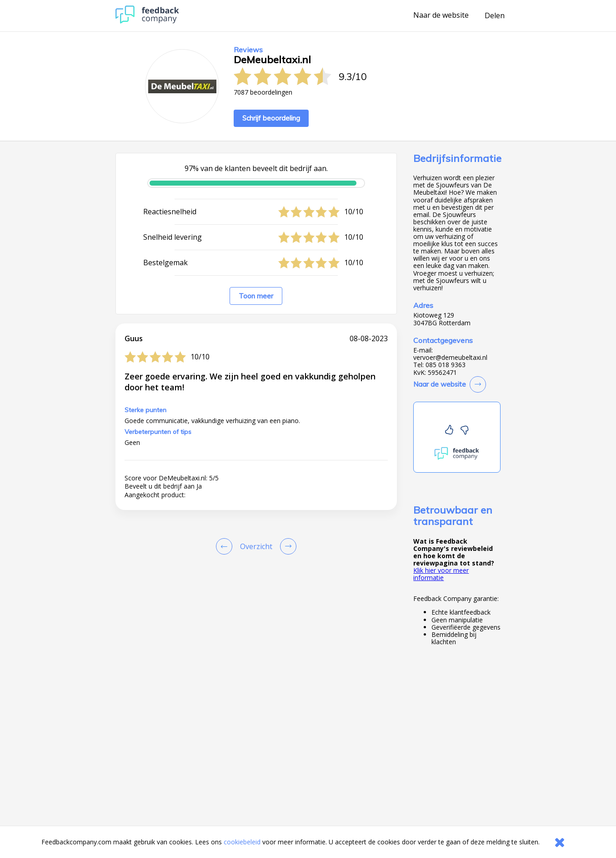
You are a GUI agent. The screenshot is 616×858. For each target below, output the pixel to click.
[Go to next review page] (286, 546)
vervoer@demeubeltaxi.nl (450, 358)
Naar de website (441, 15)
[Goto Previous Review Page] (226, 546)
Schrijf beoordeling (271, 118)
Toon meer (256, 296)
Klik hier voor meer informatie (441, 574)
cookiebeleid (242, 842)
